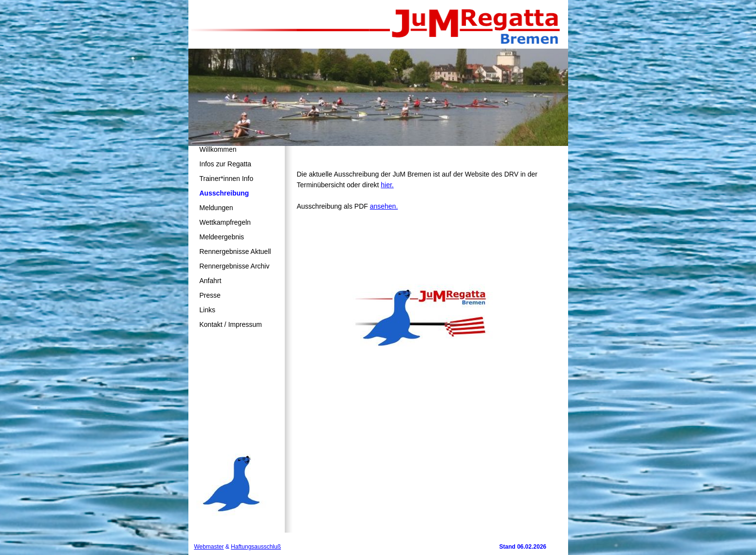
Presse (210, 295)
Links (208, 310)
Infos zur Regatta (226, 164)
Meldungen (216, 208)
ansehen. (384, 206)
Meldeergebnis (222, 237)
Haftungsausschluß (256, 547)
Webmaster (209, 547)
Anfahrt (211, 281)
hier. (387, 185)
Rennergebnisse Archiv (235, 266)
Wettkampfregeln (225, 222)
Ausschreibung (224, 193)
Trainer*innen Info (227, 179)
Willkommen (218, 149)
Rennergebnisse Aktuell (235, 251)
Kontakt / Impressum (231, 324)
